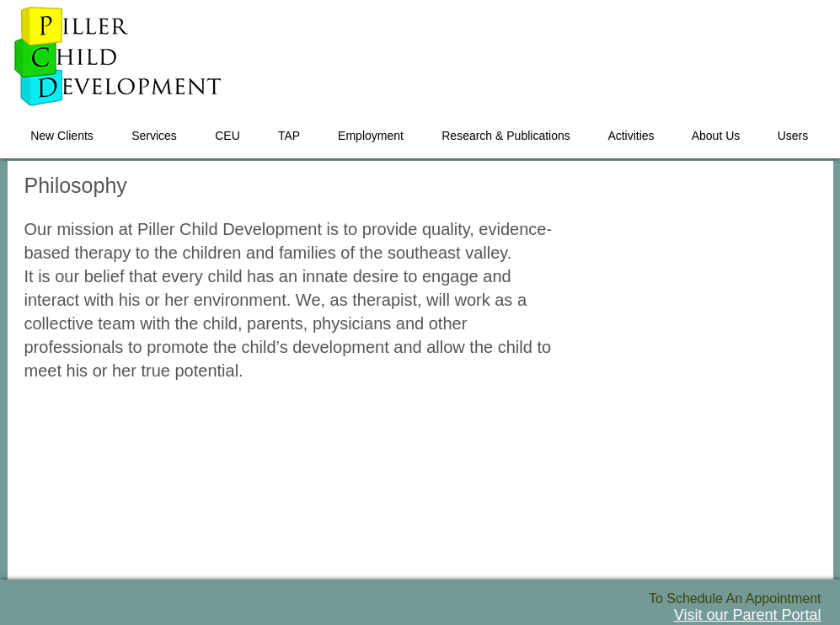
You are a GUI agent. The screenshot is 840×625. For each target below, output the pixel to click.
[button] (155, 128)
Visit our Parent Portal (748, 615)
